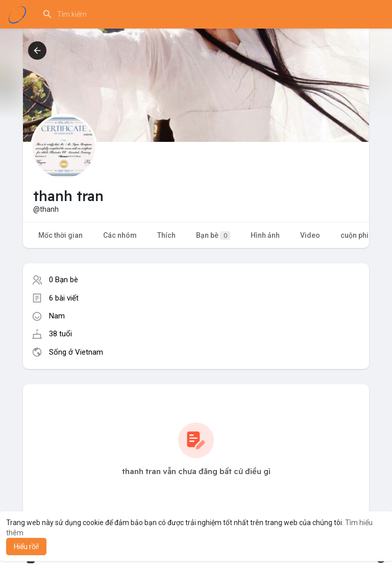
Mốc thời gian (60, 235)
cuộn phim (358, 235)
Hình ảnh (265, 235)
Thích (166, 235)
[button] (209, 14)
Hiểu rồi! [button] (26, 547)
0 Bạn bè (64, 280)
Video (310, 235)
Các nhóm (120, 235)
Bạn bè (213, 236)
